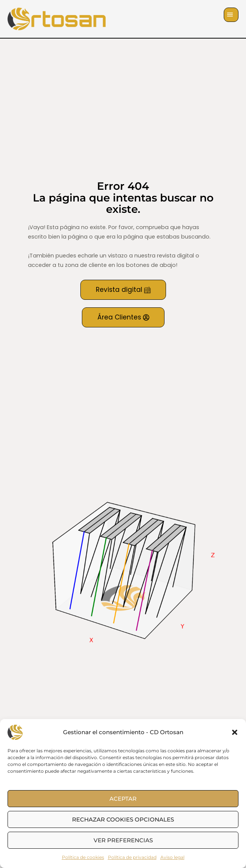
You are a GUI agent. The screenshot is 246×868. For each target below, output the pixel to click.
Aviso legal (172, 857)
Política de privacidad (132, 857)
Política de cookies (83, 857)
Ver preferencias (123, 840)
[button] (235, 732)
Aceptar (123, 799)
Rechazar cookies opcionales (123, 819)
